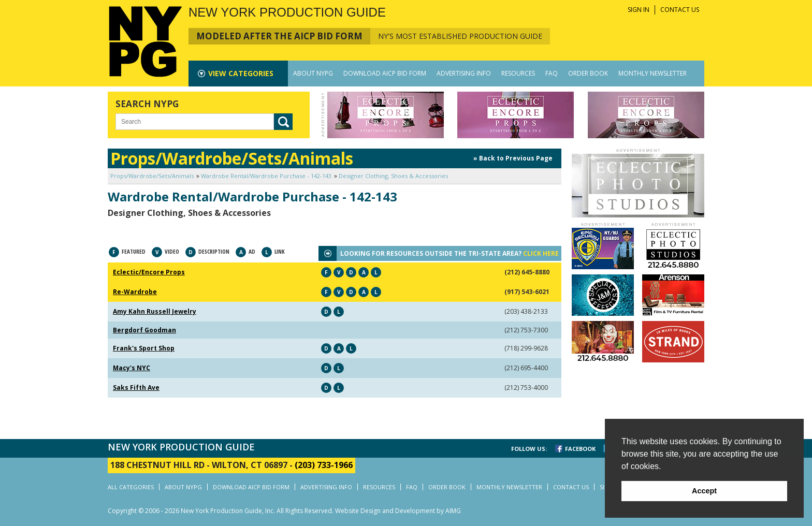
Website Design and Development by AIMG (398, 511)
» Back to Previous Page (513, 158)
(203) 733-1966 (324, 465)
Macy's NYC (132, 368)
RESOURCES (518, 73)
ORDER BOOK (588, 73)
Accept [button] (704, 491)
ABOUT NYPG (313, 73)
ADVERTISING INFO (464, 73)
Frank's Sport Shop (144, 348)
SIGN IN (639, 10)
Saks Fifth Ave (136, 388)
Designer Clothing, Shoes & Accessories (393, 176)
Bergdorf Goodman (144, 330)
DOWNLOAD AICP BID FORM (385, 73)
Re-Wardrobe (135, 292)
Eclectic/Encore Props (149, 272)
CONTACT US (680, 10)
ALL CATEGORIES (131, 487)
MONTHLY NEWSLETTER (653, 73)
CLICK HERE (541, 253)
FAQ (552, 73)
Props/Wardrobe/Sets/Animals (152, 176)
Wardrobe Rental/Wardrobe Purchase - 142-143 (266, 176)
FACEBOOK (580, 449)
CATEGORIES (241, 73)
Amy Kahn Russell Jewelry (155, 311)
